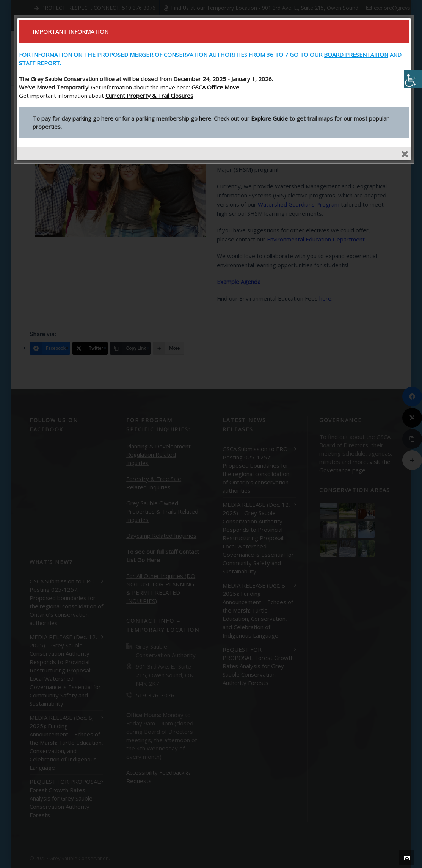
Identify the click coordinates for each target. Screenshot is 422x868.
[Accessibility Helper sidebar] (413, 79)
